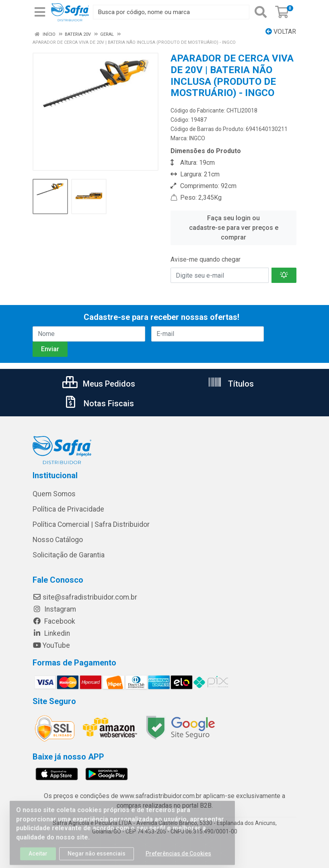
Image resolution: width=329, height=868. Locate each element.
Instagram (54, 609)
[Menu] (40, 12)
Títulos (231, 384)
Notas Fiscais (99, 403)
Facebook (54, 621)
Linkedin (51, 633)
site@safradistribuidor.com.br (85, 597)
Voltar (281, 32)
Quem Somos (54, 494)
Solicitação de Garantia (69, 555)
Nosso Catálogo (58, 540)
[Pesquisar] (261, 12)
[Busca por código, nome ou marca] (171, 12)
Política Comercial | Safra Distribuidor (91, 524)
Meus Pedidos (99, 384)
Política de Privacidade (68, 509)
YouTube (51, 645)
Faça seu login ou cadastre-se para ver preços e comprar (234, 228)
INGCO (197, 138)
